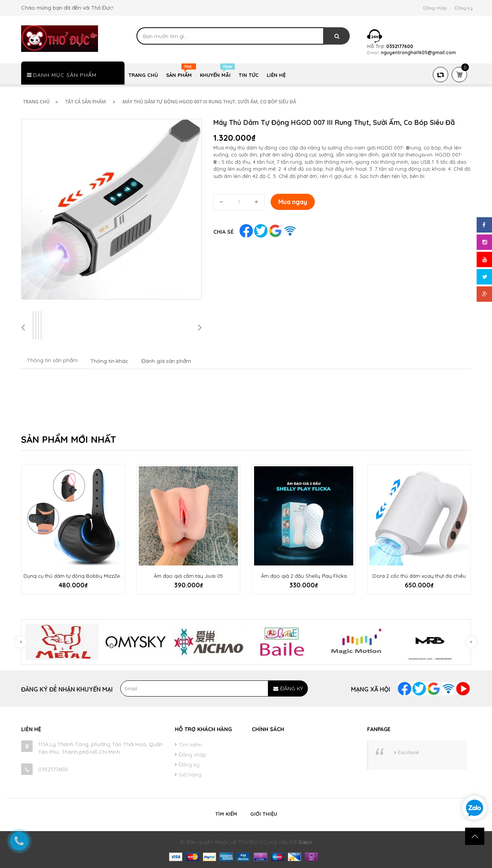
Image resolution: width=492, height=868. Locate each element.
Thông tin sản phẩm (52, 360)
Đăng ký (464, 8)
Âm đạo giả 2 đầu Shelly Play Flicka (304, 576)
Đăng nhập (435, 8)
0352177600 (53, 769)
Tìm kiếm (190, 745)
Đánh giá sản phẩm (166, 361)
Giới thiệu (264, 814)
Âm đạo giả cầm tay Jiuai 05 (188, 576)
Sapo (305, 842)
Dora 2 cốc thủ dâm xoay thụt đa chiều (419, 576)
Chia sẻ (224, 232)
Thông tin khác (109, 361)
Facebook (408, 752)
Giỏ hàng (190, 775)
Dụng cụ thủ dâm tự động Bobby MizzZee (73, 576)
